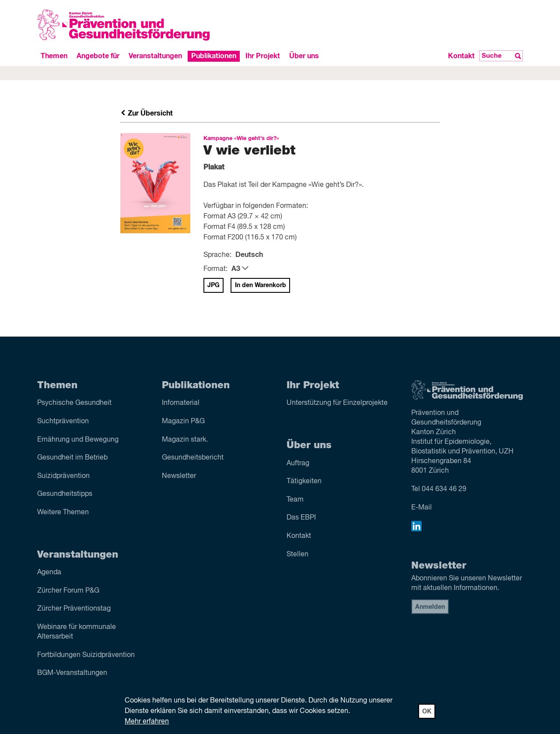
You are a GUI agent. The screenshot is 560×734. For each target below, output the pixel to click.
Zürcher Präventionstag (74, 609)
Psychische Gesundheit (74, 403)
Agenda (49, 572)
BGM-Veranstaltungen (72, 673)
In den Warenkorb (261, 285)
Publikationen (214, 56)
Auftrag (298, 464)
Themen (54, 56)
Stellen (297, 555)
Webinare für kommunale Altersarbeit (77, 632)
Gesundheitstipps (65, 494)
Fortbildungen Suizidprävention (86, 655)
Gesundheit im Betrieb (72, 458)
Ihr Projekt (263, 56)
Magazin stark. (185, 440)
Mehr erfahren (147, 722)
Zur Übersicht (147, 113)
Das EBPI (301, 518)
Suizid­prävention (63, 476)
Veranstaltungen (155, 56)
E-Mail (422, 508)
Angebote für (98, 56)
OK (427, 712)
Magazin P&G (183, 421)
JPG (213, 285)
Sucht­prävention (63, 421)
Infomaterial (181, 403)
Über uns (304, 56)
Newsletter (179, 476)
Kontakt (461, 56)
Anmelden (430, 607)
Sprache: (217, 255)
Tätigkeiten (304, 481)
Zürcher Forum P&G (68, 591)
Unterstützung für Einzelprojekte (337, 403)
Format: (215, 269)
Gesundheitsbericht (193, 458)
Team (295, 500)
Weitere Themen (63, 513)
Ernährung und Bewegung (78, 440)
